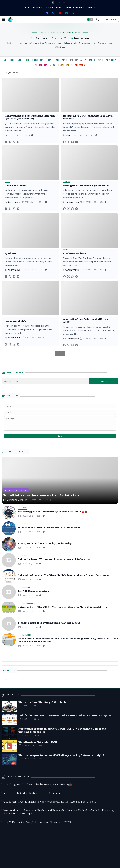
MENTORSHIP (41, 65)
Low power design (15, 321)
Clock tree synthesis (75, 253)
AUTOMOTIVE (61, 60)
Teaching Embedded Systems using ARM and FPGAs (49, 623)
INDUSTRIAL (76, 60)
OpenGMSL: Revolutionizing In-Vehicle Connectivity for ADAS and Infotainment (50, 802)
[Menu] (4, 19)
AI (5, 60)
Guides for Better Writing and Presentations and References (54, 559)
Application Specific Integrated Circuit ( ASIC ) (86, 321)
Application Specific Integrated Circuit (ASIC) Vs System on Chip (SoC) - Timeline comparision (63, 730)
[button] (90, 19)
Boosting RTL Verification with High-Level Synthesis (88, 117)
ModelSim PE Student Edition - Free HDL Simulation (49, 527)
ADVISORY (111, 60)
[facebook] (47, 13)
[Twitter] (10, 142)
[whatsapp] (73, 13)
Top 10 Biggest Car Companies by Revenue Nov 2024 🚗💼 (52, 512)
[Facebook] (6, 142)
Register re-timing (16, 186)
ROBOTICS (90, 60)
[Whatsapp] (14, 142)
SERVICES (80, 65)
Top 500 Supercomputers (33, 591)
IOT (50, 60)
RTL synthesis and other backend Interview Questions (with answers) (30, 117)
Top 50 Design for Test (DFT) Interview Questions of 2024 (37, 822)
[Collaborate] (110, 19)
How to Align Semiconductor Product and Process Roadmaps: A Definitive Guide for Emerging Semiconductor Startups (59, 812)
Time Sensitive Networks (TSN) (38, 742)
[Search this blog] (45, 381)
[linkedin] (67, 13)
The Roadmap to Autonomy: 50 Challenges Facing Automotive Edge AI (62, 755)
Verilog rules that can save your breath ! (86, 186)
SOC (28, 60)
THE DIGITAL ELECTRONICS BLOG (60, 32)
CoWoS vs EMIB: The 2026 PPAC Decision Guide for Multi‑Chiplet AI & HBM (63, 607)
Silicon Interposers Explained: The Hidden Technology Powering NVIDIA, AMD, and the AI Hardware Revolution (68, 640)
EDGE (12, 60)
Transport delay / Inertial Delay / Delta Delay (45, 543)
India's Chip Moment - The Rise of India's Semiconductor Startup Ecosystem (60, 7)
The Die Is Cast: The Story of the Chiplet (43, 702)
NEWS (101, 60)
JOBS (53, 65)
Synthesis (10, 253)
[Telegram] (18, 142)
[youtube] (60, 13)
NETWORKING (39, 60)
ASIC (20, 60)
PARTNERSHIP (65, 65)
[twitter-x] (53, 13)
